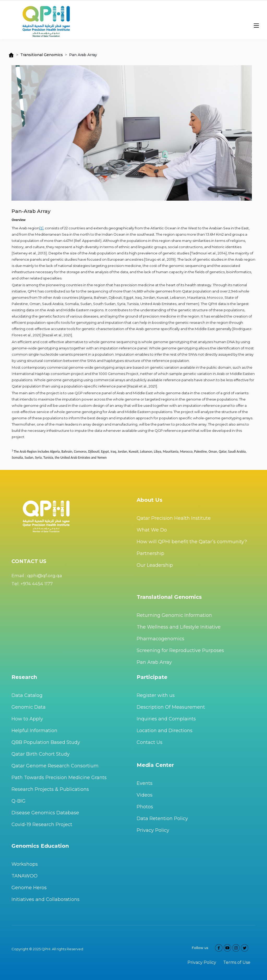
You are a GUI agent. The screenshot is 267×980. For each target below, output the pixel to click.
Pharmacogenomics (160, 639)
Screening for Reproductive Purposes (180, 650)
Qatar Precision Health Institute (174, 518)
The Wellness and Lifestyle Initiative (179, 627)
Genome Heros (29, 888)
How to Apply (27, 719)
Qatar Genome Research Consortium (55, 766)
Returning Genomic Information (174, 615)
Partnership (150, 553)
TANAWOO (25, 876)
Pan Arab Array (154, 662)
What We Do (152, 530)
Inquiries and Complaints (166, 719)
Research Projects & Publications (50, 789)
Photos (145, 807)
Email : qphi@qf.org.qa (37, 576)
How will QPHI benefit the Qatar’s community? (192, 542)
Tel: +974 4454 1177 (32, 584)
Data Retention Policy (162, 818)
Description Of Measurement (171, 707)
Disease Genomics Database (45, 813)
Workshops (25, 864)
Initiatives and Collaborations (45, 899)
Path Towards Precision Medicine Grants (59, 778)
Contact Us (150, 742)
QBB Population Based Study (46, 742)
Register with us (156, 695)
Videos (145, 795)
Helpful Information (34, 731)
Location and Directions (165, 731)
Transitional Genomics (42, 55)
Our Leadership (155, 565)
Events (145, 783)
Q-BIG (19, 801)
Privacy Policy (153, 830)
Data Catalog (27, 695)
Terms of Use (237, 962)
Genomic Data (29, 707)
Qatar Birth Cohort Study (41, 754)
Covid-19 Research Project (42, 824)
